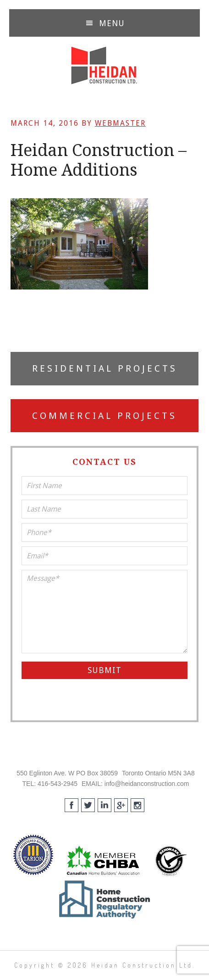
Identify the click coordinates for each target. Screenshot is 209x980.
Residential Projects (105, 368)
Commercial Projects (104, 416)
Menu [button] (112, 23)
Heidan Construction (104, 66)
